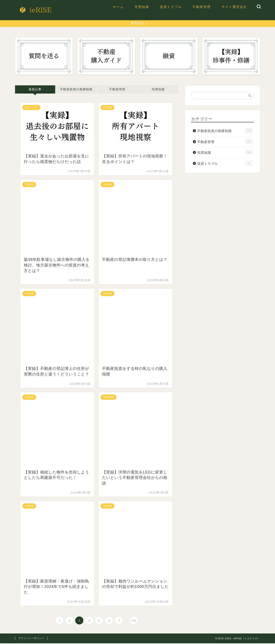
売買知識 (142, 7)
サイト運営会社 (234, 7)
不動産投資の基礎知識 (76, 90)
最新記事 (35, 90)
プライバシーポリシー (31, 639)
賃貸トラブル (171, 7)
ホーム (118, 7)
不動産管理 (202, 7)
